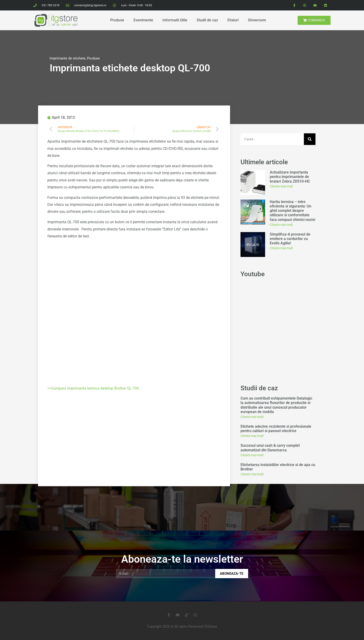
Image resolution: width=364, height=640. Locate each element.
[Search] (310, 139)
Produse (117, 20)
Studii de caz (207, 20)
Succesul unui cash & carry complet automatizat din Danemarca (270, 448)
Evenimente (143, 20)
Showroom (257, 20)
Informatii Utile (175, 20)
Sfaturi (233, 20)
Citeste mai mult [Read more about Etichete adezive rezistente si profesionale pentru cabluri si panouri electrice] (252, 436)
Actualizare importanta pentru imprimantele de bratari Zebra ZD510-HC (290, 177)
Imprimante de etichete (68, 58)
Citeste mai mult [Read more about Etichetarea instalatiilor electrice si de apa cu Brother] (252, 474)
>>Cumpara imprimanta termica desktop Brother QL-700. (94, 388)
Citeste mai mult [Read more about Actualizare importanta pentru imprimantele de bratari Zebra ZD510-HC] (281, 186)
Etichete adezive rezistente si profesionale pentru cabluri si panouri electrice (276, 429)
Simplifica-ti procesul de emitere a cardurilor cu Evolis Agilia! (290, 239)
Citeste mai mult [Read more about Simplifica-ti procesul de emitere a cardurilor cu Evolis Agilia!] (281, 248)
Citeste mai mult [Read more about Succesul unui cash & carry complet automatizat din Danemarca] (252, 455)
